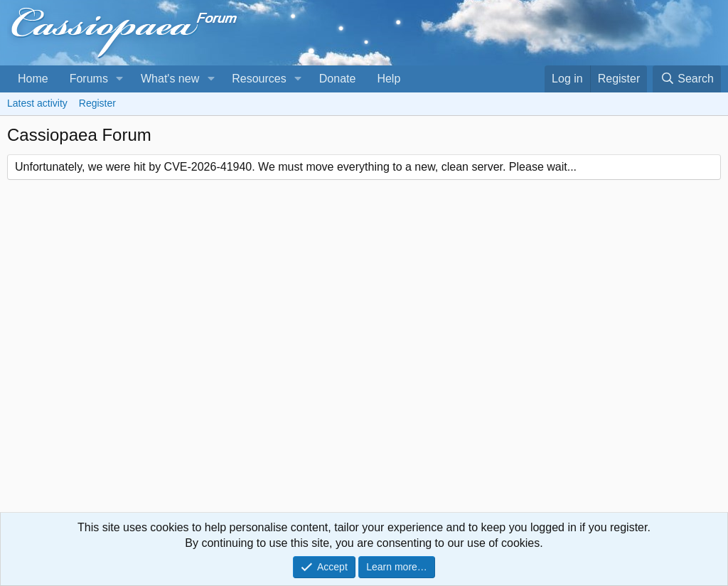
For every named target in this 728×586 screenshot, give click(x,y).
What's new (170, 79)
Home (33, 79)
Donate (338, 79)
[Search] (687, 79)
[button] (120, 79)
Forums (89, 79)
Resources (259, 79)
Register (97, 103)
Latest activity (37, 103)
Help (389, 79)
